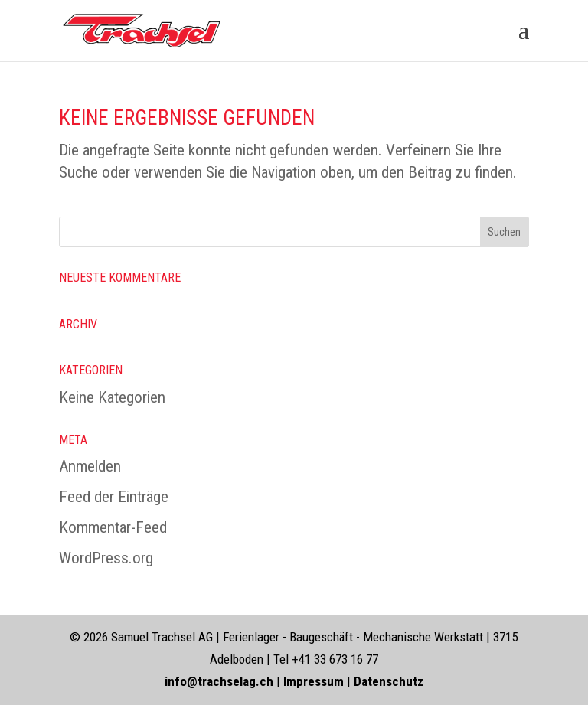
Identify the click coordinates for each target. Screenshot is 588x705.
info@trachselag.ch (219, 681)
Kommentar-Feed (113, 527)
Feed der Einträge (114, 497)
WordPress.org (106, 558)
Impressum (315, 681)
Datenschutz (389, 681)
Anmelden (90, 466)
